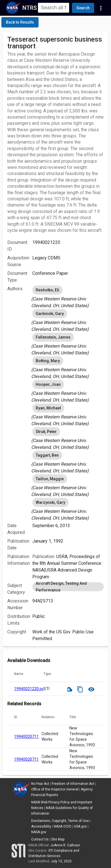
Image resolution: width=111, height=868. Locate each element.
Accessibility (41, 826)
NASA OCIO (63, 826)
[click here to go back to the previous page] (20, 22)
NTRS (30, 8)
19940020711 (26, 736)
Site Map (58, 839)
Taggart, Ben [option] (47, 455)
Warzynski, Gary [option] (50, 502)
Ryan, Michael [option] (48, 408)
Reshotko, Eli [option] (47, 290)
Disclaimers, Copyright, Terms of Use (60, 821)
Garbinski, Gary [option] (50, 314)
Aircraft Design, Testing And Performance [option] (68, 587)
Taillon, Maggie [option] (50, 479)
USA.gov (80, 826)
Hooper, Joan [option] (48, 384)
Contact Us (40, 839)
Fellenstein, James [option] (53, 337)
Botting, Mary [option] (48, 361)
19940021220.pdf (30, 689)
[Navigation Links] (101, 8)
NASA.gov (39, 832)
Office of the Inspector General (55, 789)
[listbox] (68, 297)
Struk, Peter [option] (46, 432)
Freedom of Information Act (73, 784)
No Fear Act (40, 784)
